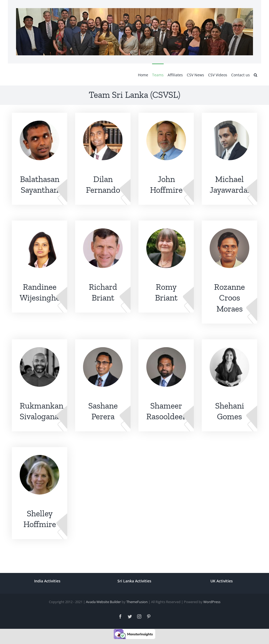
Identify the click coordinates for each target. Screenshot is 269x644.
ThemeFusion (137, 602)
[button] (255, 74)
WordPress (212, 602)
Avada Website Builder (103, 602)
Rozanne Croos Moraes (229, 298)
